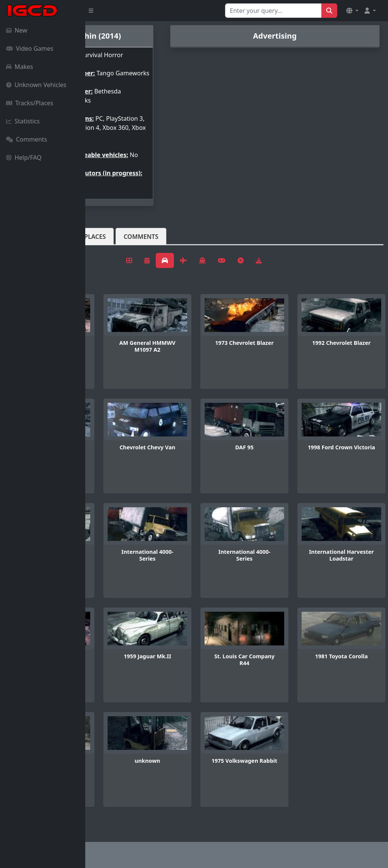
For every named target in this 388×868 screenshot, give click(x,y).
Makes (20, 67)
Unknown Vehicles (36, 85)
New (17, 30)
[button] (352, 11)
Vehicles (113, 255)
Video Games (30, 48)
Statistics (23, 121)
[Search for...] (273, 11)
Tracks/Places (30, 103)
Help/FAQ (24, 157)
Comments (27, 139)
